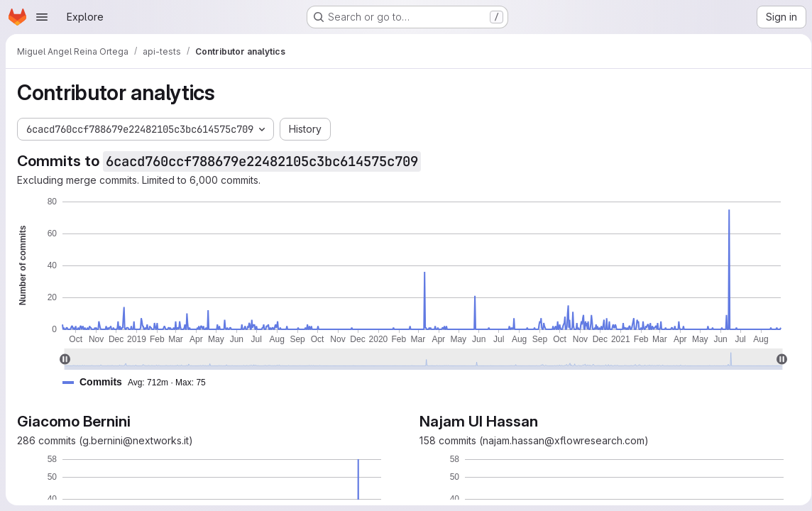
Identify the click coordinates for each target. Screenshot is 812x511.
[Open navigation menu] (42, 17)
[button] (140, 382)
